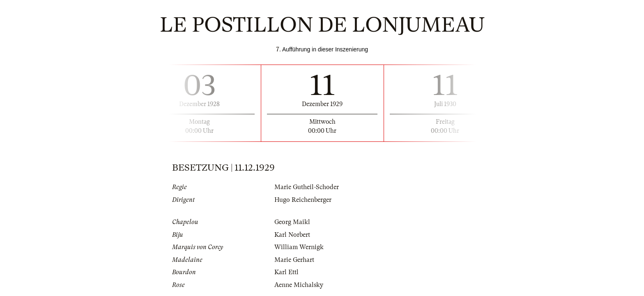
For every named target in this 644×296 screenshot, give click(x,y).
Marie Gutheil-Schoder (307, 187)
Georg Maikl (292, 222)
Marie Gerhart (294, 260)
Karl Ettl (286, 272)
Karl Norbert (292, 235)
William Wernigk (299, 247)
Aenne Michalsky (299, 285)
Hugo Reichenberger (303, 200)
